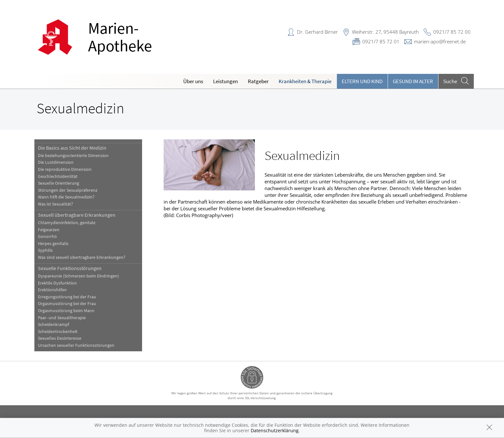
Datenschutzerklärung (275, 430)
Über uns (193, 81)
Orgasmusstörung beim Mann (66, 311)
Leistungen (225, 81)
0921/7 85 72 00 (452, 32)
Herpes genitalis (53, 244)
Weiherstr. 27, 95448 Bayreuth (385, 32)
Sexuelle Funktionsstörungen (70, 268)
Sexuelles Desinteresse (60, 338)
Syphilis (45, 250)
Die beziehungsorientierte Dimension (73, 156)
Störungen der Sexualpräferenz (68, 190)
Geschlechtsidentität (58, 176)
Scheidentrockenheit (58, 332)
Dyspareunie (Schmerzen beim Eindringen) (78, 276)
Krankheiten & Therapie (305, 81)
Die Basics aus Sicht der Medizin (72, 148)
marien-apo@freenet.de (440, 41)
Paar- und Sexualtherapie (62, 318)
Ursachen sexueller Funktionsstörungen (76, 345)
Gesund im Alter (413, 81)
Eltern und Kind (362, 81)
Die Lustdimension (56, 162)
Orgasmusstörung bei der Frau (67, 304)
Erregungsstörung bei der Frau (67, 297)
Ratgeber (258, 81)
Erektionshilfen (52, 290)
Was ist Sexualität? (55, 204)
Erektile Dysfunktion (57, 283)
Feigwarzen (49, 230)
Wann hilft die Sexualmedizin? (66, 197)
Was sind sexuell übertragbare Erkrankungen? (82, 257)
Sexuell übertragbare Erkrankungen (77, 215)
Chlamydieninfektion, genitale (67, 223)
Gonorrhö (47, 237)
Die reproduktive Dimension (65, 169)
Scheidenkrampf (54, 324)
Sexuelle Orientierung (59, 183)
